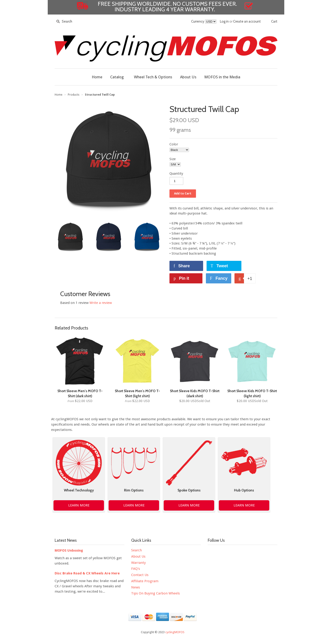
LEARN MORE (79, 505)
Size (173, 159)
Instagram (240, 552)
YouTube (231, 552)
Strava (211, 561)
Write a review (101, 303)
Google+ (270, 552)
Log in (224, 21)
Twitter (221, 552)
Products (74, 95)
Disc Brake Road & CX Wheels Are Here (87, 573)
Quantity (176, 173)
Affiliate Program (145, 581)
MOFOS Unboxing (69, 550)
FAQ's (136, 569)
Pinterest (250, 552)
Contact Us (140, 575)
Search (136, 550)
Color (174, 144)
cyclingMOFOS (175, 632)
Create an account (247, 21)
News (136, 587)
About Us (138, 556)
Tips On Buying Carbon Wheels (156, 593)
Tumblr (260, 552)
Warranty (138, 563)
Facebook (211, 552)
